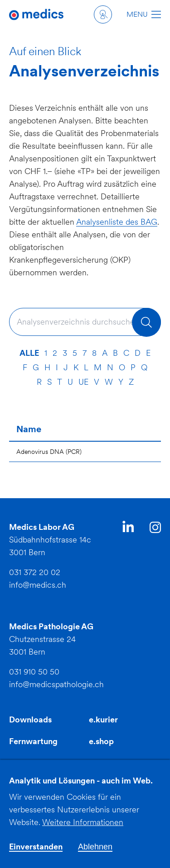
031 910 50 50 (34, 672)
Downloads (30, 719)
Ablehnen (95, 853)
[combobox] (85, 322)
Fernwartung (33, 741)
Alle (29, 353)
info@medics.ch (38, 585)
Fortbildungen (36, 763)
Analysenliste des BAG (117, 222)
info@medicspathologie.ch (56, 684)
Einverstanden (36, 852)
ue (83, 382)
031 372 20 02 (35, 572)
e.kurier (103, 719)
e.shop (101, 741)
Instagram (155, 529)
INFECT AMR (114, 763)
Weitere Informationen (83, 828)
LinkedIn (128, 528)
